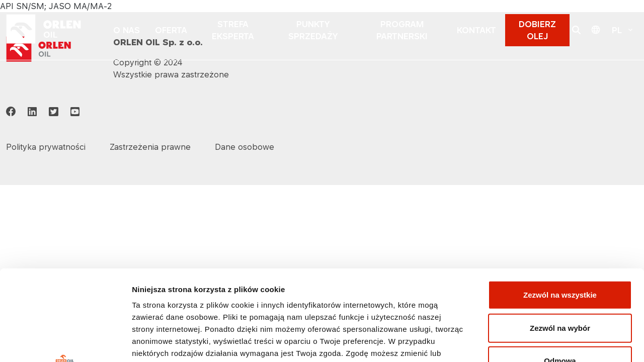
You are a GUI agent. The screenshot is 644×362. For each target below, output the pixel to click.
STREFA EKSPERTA (233, 30)
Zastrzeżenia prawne (150, 147)
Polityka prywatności (322, 291)
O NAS (127, 30)
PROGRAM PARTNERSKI (402, 30)
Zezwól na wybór (560, 241)
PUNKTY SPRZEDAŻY (313, 30)
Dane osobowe (245, 147)
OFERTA (171, 30)
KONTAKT (476, 30)
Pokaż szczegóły (537, 342)
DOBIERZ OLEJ (537, 30)
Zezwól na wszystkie (560, 208)
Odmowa (560, 274)
